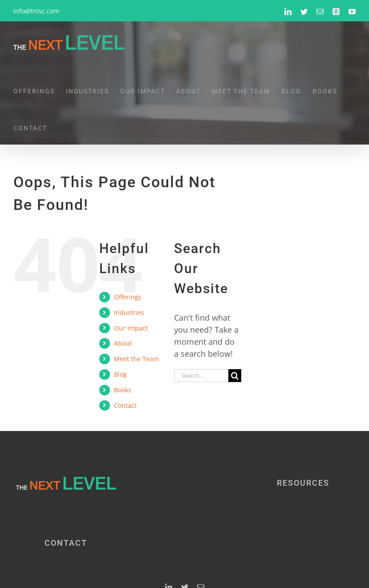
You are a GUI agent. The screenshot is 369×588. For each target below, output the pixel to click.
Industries (129, 312)
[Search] (235, 376)
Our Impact (131, 328)
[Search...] (201, 376)
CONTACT (66, 543)
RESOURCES (303, 483)
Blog (120, 374)
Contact (125, 405)
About (123, 343)
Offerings (128, 297)
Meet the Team (136, 359)
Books (123, 390)
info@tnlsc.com (36, 11)
